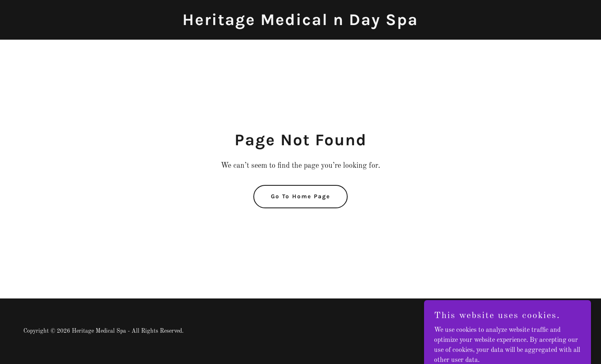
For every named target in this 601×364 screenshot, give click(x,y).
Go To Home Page (300, 196)
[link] (300, 23)
